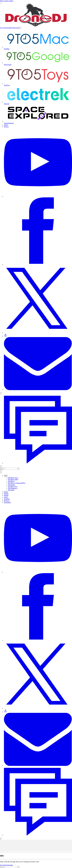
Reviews (7, 501)
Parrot (6, 492)
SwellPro (7, 499)
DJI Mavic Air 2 (13, 478)
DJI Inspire (11, 485)
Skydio (6, 494)
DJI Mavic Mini (13, 479)
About (6, 125)
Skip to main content (7, 1)
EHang (6, 495)
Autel (6, 497)
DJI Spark (11, 490)
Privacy (6, 127)
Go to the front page (6, 865)
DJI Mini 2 (11, 481)
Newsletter (7, 502)
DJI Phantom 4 (13, 488)
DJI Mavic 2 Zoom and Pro (17, 483)
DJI (6, 476)
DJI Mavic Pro (13, 486)
